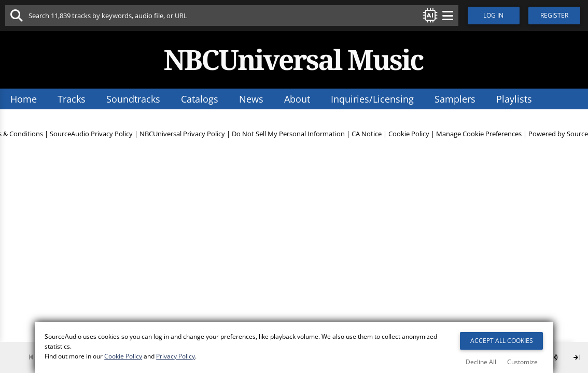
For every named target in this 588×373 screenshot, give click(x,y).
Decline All (481, 362)
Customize (522, 362)
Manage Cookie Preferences (479, 139)
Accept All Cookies (502, 342)
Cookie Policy (409, 139)
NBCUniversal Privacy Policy (182, 139)
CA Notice (367, 139)
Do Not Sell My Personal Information (288, 139)
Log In (495, 15)
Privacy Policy (176, 358)
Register (557, 15)
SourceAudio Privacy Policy (91, 139)
